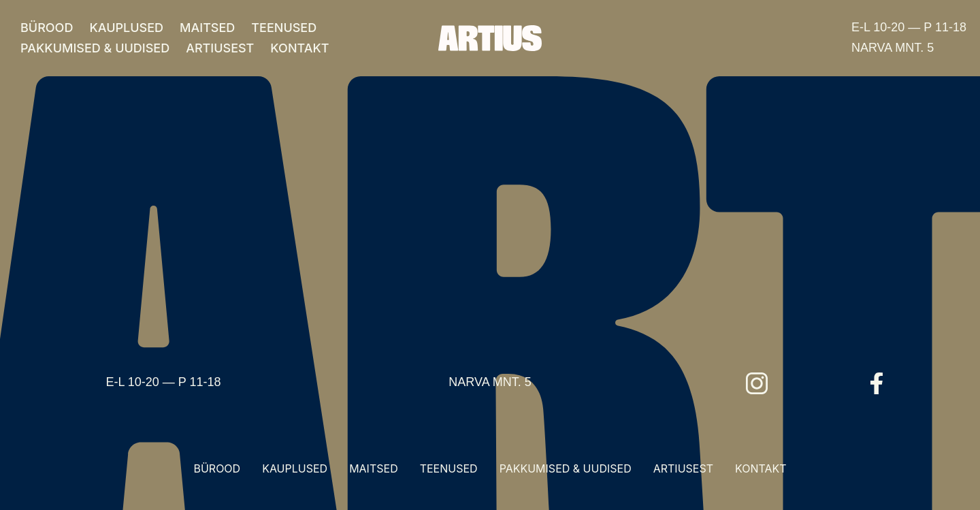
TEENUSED (284, 28)
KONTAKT (299, 48)
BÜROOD (47, 28)
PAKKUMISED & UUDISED (95, 48)
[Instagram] (757, 383)
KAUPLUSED (126, 28)
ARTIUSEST (220, 48)
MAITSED (207, 28)
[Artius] (490, 38)
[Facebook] (877, 383)
